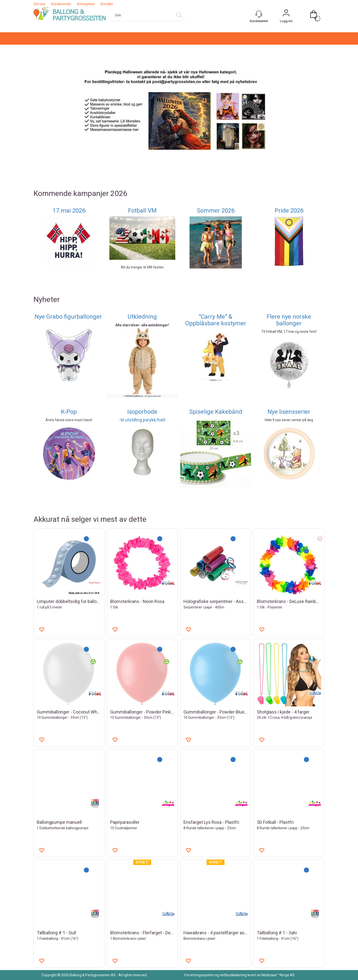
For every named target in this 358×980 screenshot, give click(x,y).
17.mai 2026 (69, 211)
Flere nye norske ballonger (289, 320)
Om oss (40, 4)
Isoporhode (142, 412)
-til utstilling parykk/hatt (142, 420)
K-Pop (69, 412)
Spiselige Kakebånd (216, 412)
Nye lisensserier (289, 412)
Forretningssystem (199, 975)
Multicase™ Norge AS (278, 975)
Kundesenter (61, 4)
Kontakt (107, 4)
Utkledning (142, 317)
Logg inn (286, 21)
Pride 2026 (289, 211)
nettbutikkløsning (233, 975)
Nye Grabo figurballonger (69, 317)
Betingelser (86, 4)
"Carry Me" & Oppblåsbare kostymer (216, 320)
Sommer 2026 (216, 211)
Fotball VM (142, 211)
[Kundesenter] (259, 14)
